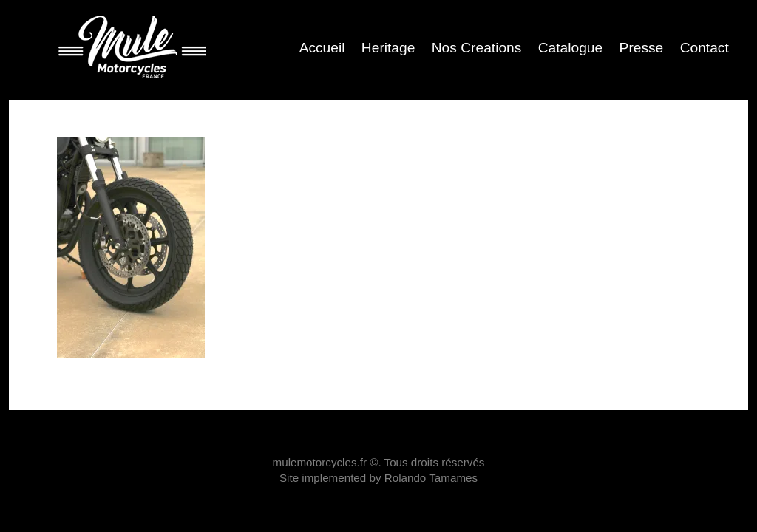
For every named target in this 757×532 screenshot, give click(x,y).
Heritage (388, 48)
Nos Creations (477, 48)
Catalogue (570, 48)
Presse (642, 48)
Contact (705, 48)
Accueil (322, 48)
